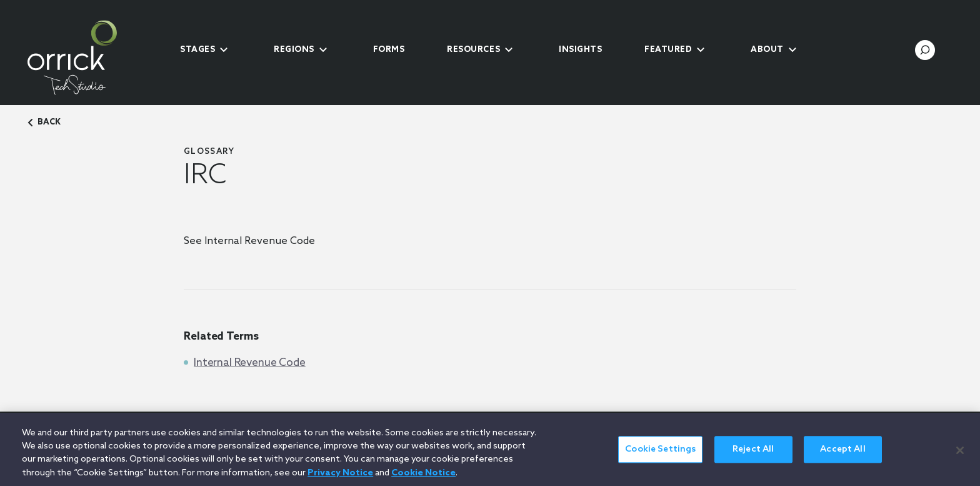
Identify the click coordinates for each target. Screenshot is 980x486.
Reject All (753, 456)
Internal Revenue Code (250, 363)
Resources (473, 50)
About (767, 50)
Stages (197, 50)
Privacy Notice (340, 479)
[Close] (960, 456)
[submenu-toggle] (224, 50)
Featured (668, 50)
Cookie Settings (660, 456)
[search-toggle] (925, 50)
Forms (389, 50)
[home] (93, 58)
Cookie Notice (423, 479)
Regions (294, 50)
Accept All (842, 456)
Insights (580, 50)
